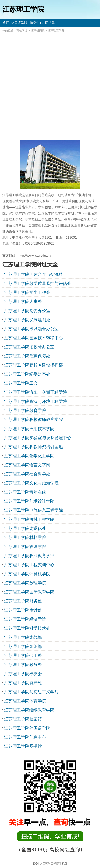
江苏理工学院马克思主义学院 (31, 692)
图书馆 (50, 23)
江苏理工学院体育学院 (25, 701)
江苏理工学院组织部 (23, 646)
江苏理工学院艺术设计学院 (29, 501)
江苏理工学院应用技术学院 (29, 429)
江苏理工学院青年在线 (25, 492)
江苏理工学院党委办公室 (27, 311)
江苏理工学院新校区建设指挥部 (33, 365)
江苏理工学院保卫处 (23, 656)
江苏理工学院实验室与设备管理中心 (38, 438)
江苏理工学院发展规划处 (27, 320)
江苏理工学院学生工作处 (27, 293)
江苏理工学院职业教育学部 (29, 556)
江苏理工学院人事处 (23, 302)
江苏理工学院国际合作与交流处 (33, 274)
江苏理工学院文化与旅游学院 (31, 483)
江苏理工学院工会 (21, 383)
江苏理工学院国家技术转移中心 (33, 338)
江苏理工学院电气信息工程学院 (33, 510)
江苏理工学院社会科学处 (27, 474)
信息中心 (36, 23)
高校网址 (22, 30)
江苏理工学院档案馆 (23, 719)
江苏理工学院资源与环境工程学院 (36, 401)
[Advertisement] (50, 85)
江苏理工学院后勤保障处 (27, 356)
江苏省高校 (38, 30)
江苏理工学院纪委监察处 (27, 374)
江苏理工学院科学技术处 (27, 628)
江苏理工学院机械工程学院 (29, 519)
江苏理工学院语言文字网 (27, 465)
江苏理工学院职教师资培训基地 (33, 447)
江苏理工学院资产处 (23, 683)
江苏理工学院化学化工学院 (29, 456)
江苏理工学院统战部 (23, 637)
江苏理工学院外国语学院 (27, 728)
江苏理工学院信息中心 (25, 737)
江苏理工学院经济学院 (25, 619)
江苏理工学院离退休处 (25, 528)
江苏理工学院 (56, 30)
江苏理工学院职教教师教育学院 (33, 420)
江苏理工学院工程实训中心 (29, 565)
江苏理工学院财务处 (23, 601)
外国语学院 (19, 23)
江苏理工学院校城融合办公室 (31, 329)
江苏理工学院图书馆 (23, 746)
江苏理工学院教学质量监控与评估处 (38, 283)
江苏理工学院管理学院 (25, 547)
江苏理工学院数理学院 (25, 583)
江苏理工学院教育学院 (25, 410)
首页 (6, 23)
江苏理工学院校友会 (23, 674)
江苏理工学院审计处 (23, 610)
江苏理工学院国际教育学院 (29, 592)
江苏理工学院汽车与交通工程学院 (36, 392)
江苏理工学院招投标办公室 (29, 347)
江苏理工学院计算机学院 (27, 574)
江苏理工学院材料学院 (25, 538)
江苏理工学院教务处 (23, 665)
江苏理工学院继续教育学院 (29, 710)
